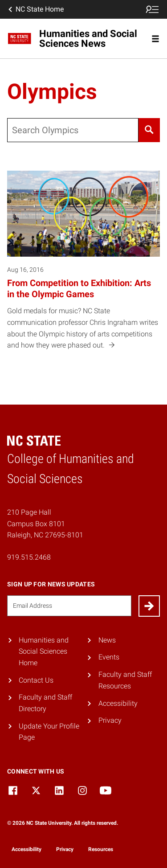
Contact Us (36, 680)
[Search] (149, 130)
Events (109, 657)
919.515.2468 (29, 557)
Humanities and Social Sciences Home (44, 651)
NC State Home (35, 9)
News (107, 640)
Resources (101, 849)
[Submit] (149, 606)
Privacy (110, 720)
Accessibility (118, 703)
